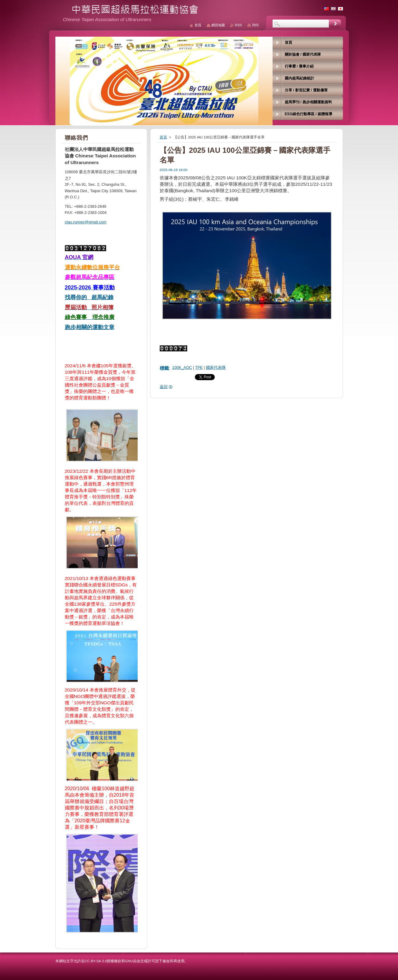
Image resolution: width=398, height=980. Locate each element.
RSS (238, 25)
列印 (255, 25)
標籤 (164, 368)
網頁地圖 (218, 25)
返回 (164, 387)
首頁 (163, 137)
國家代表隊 (216, 367)
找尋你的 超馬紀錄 (89, 297)
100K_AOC (182, 367)
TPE (199, 367)
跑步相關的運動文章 (90, 327)
